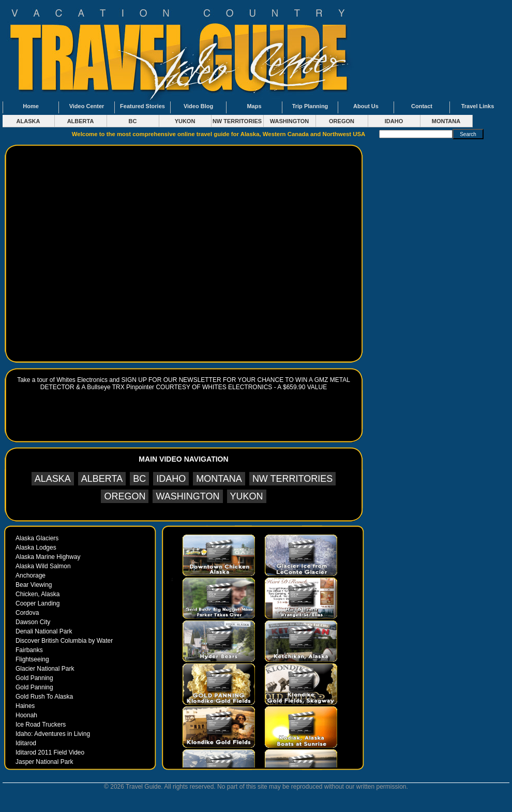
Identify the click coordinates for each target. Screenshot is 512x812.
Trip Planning (310, 106)
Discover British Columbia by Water (64, 641)
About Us (366, 106)
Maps (254, 106)
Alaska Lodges (36, 548)
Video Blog (198, 106)
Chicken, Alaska (37, 594)
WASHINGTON (290, 121)
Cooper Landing (37, 603)
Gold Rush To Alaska (44, 697)
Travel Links (478, 106)
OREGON (342, 121)
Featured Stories (142, 106)
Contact (422, 106)
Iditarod (26, 743)
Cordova (27, 613)
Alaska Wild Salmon (43, 566)
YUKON (185, 121)
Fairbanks (29, 650)
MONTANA (446, 121)
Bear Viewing (34, 585)
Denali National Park (44, 631)
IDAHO (394, 121)
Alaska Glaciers (37, 538)
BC (133, 121)
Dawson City (33, 622)
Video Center (87, 106)
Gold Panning (34, 678)
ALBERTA (81, 121)
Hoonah (26, 715)
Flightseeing (32, 659)
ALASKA (28, 121)
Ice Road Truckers (41, 725)
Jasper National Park (44, 762)
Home (31, 106)
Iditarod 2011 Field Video (50, 752)
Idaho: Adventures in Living (53, 734)
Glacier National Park (45, 669)
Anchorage (31, 575)
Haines (25, 706)
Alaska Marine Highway (48, 557)
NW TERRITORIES (237, 121)
